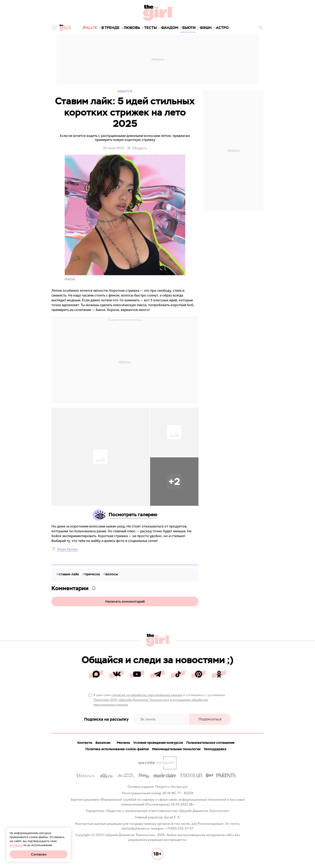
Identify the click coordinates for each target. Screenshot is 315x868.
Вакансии (103, 743)
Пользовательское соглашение (210, 743)
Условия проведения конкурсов (158, 743)
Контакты (85, 743)
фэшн (206, 28)
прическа (92, 574)
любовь (132, 28)
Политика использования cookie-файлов (117, 749)
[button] (174, 482)
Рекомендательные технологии (176, 749)
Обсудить (137, 148)
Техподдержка (215, 749)
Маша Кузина (67, 549)
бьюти (189, 28)
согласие (16, 845)
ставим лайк (69, 574)
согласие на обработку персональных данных (147, 695)
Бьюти (126, 91)
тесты (151, 28)
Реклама (123, 743)
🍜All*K (89, 28)
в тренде (110, 28)
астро (222, 28)
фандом (170, 28)
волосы (112, 574)
